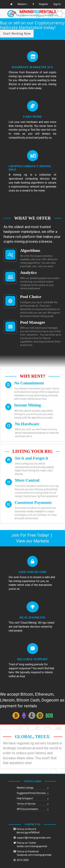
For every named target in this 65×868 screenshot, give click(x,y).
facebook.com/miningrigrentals (34, 855)
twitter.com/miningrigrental (32, 846)
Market (22, 4)
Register (44, 4)
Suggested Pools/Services (31, 793)
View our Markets (32, 541)
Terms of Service (26, 804)
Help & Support (25, 798)
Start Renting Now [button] (17, 33)
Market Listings (25, 788)
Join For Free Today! (30, 535)
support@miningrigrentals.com (34, 838)
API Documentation (27, 809)
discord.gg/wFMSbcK (28, 832)
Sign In (57, 4)
